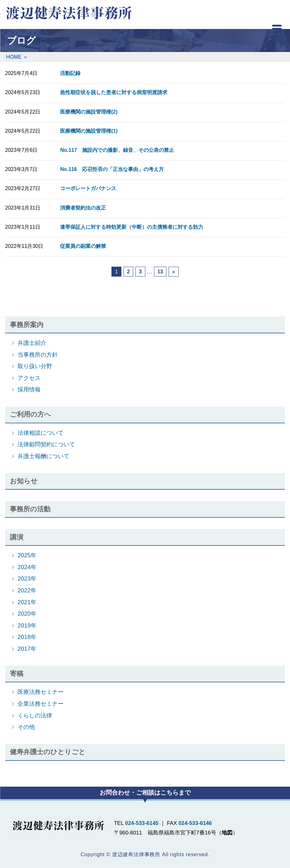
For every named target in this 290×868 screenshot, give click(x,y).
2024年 (27, 567)
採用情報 (29, 389)
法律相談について (41, 433)
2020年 (27, 614)
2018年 (27, 637)
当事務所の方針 (38, 355)
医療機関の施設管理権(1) (89, 131)
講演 (17, 537)
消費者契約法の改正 (83, 208)
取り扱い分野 (35, 366)
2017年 (27, 649)
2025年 (27, 555)
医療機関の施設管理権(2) (89, 112)
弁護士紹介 (32, 343)
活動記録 (70, 73)
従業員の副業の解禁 (83, 246)
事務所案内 (27, 325)
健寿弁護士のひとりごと (48, 752)
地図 (227, 833)
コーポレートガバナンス (88, 188)
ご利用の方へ (31, 414)
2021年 (27, 602)
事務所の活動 (30, 509)
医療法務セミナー (41, 692)
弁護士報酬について (43, 456)
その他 (26, 727)
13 (160, 272)
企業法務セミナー (41, 704)
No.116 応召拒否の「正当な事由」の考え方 (112, 169)
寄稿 (17, 674)
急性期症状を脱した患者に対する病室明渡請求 (114, 92)
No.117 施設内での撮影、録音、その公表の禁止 (117, 150)
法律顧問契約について (46, 444)
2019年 (27, 625)
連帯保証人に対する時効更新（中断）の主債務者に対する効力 (132, 227)
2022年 (27, 590)
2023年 (27, 579)
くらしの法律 (35, 715)
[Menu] (277, 30)
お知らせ (24, 481)
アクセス (29, 378)
